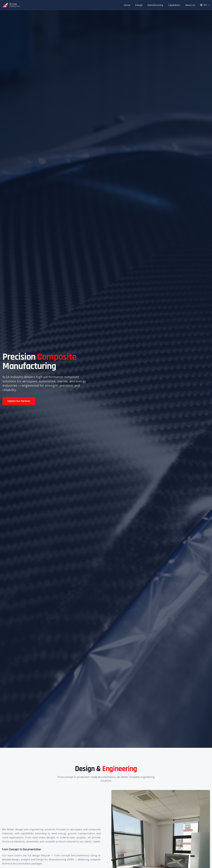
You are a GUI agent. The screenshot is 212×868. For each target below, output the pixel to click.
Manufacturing (155, 5)
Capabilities (174, 5)
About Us (190, 5)
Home (127, 5)
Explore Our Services (19, 401)
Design (139, 5)
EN (205, 5)
